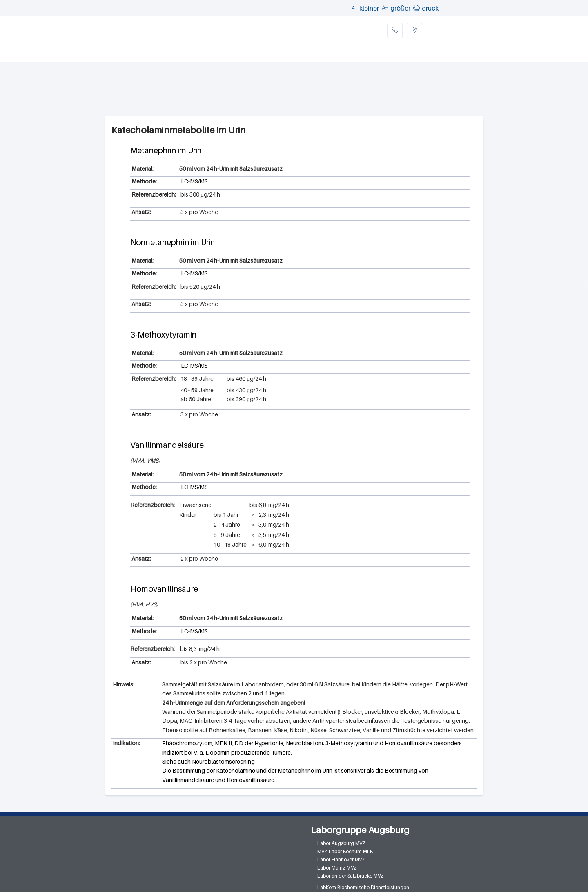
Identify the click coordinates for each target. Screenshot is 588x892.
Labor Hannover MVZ (341, 860)
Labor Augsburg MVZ (341, 843)
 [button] (416, 8)
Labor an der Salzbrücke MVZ (351, 876)
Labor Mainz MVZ (337, 868)
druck (430, 8)
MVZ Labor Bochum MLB (345, 851)
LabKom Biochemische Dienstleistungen (363, 887)
